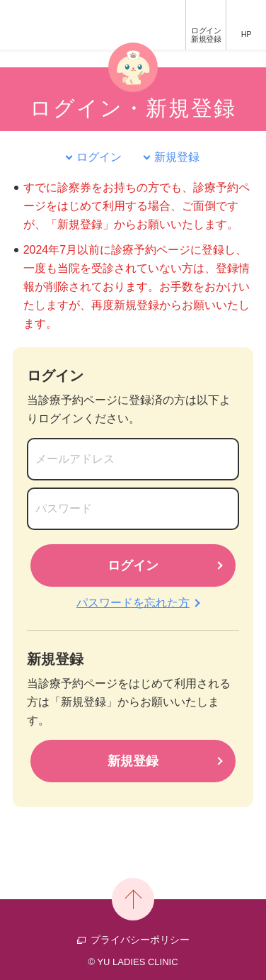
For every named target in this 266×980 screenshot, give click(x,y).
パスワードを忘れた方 (133, 603)
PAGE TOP (133, 899)
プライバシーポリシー (140, 940)
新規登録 (177, 157)
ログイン (206, 35)
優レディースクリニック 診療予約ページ (55, 25)
